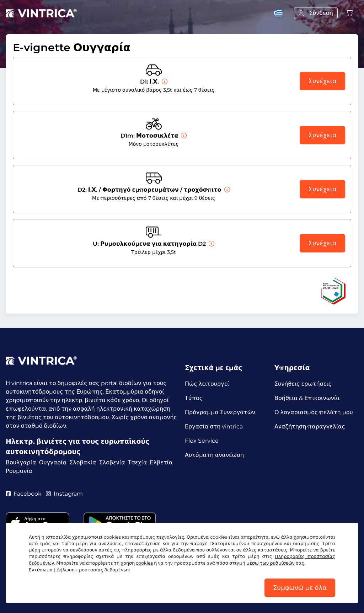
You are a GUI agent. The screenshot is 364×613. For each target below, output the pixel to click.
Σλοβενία (112, 462)
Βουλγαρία (21, 462)
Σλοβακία (83, 462)
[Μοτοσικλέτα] (183, 136)
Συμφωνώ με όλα (300, 588)
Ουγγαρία (53, 462)
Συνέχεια (322, 81)
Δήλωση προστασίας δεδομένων (93, 570)
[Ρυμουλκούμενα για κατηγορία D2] (211, 244)
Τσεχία (138, 462)
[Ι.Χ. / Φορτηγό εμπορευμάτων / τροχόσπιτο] (226, 190)
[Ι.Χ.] (164, 82)
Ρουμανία (19, 471)
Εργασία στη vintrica (214, 427)
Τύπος (194, 398)
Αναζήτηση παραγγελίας (310, 427)
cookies (144, 563)
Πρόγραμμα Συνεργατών (220, 412)
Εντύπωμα (41, 570)
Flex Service (202, 441)
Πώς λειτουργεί (207, 384)
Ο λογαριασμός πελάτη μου (314, 412)
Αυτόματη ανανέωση (214, 455)
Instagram (64, 494)
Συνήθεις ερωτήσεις (303, 384)
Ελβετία (161, 462)
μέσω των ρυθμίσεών (271, 563)
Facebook (24, 494)
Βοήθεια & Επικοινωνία (307, 398)
